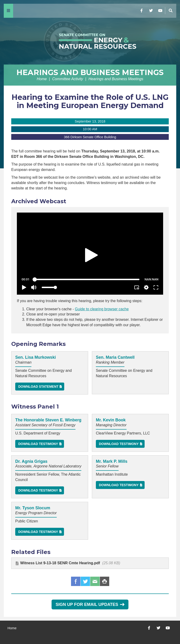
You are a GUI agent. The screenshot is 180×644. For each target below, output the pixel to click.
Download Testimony (38, 444)
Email (95, 581)
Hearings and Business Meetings (90, 72)
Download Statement (38, 387)
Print (105, 581)
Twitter (85, 581)
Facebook (76, 581)
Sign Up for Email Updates (90, 604)
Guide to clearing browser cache (102, 309)
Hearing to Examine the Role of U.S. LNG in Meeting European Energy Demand (90, 101)
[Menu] (8, 11)
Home (42, 79)
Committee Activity (67, 79)
